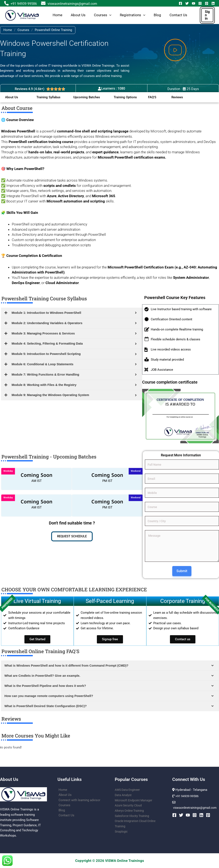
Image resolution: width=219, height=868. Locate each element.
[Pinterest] (207, 3)
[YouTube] (194, 3)
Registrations (133, 15)
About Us (78, 15)
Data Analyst (124, 795)
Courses (103, 15)
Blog (157, 15)
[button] (109, 15)
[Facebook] (180, 3)
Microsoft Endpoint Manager (135, 800)
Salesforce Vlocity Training (134, 816)
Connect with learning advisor (78, 800)
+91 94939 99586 (24, 4)
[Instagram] (200, 3)
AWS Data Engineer (128, 790)
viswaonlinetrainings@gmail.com (69, 4)
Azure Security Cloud (129, 806)
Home (57, 15)
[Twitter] (187, 3)
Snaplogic (122, 832)
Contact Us (178, 15)
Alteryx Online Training (130, 811)
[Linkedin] (213, 3)
